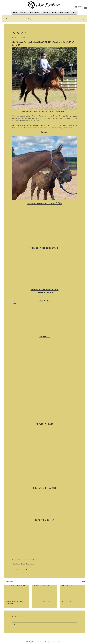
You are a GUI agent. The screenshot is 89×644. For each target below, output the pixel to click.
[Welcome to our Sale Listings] (16, 592)
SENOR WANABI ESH (42, 602)
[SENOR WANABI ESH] (45, 592)
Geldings (28, 19)
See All (83, 581)
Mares (37, 19)
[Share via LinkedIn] (22, 570)
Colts (44, 19)
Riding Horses (18, 19)
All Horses (7, 19)
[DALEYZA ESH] (73, 592)
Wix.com (61, 642)
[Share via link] (26, 570)
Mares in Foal (61, 19)
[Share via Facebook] (13, 570)
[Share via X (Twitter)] (17, 570)
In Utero (51, 19)
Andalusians (73, 19)
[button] (86, 8)
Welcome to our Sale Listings (15, 603)
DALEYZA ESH (68, 602)
